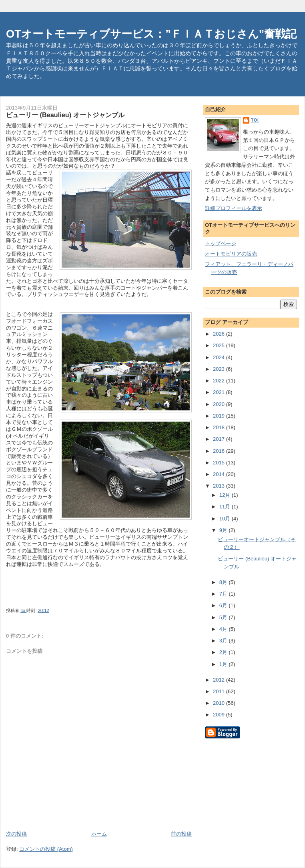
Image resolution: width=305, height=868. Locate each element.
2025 (220, 345)
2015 (220, 463)
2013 (220, 486)
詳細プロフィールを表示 (234, 208)
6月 (224, 605)
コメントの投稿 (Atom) (46, 849)
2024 (220, 357)
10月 (226, 519)
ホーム (99, 834)
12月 (226, 495)
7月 (224, 594)
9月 (224, 530)
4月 (224, 629)
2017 (220, 439)
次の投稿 (16, 834)
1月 (224, 664)
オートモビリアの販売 (231, 254)
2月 (224, 652)
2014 (220, 474)
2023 (220, 369)
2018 (220, 427)
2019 (220, 416)
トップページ (221, 243)
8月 (224, 582)
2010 (220, 703)
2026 (220, 334)
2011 (220, 691)
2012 (220, 680)
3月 (224, 641)
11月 (226, 507)
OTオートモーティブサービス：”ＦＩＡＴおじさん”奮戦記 (151, 34)
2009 (220, 715)
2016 (220, 451)
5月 (224, 617)
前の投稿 (181, 834)
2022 (220, 381)
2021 (220, 392)
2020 (220, 404)
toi (255, 120)
